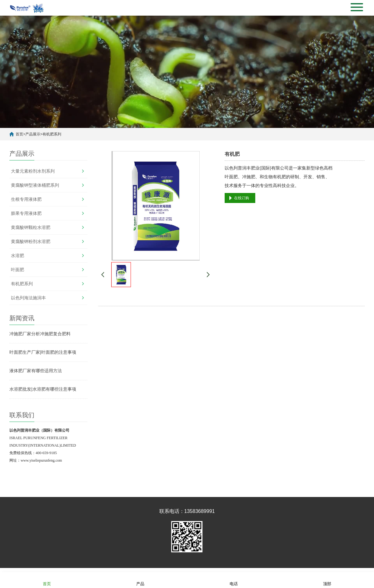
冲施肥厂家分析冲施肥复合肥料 (40, 334)
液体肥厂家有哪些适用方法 (36, 371)
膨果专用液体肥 (26, 213)
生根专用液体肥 (26, 199)
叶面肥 (17, 270)
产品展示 (33, 134)
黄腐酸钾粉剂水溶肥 (31, 241)
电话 (234, 580)
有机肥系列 (52, 134)
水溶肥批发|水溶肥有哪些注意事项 (43, 389)
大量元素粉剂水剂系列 (33, 171)
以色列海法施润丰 (28, 298)
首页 (19, 134)
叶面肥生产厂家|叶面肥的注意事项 (43, 352)
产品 (140, 580)
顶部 (327, 580)
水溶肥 (17, 256)
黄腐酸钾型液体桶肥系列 (35, 185)
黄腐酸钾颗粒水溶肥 (31, 227)
